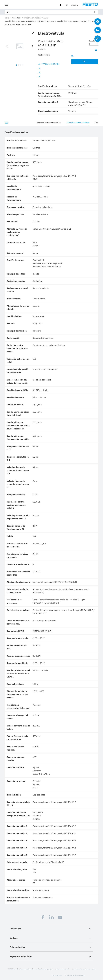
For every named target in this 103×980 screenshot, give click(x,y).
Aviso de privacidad (62, 969)
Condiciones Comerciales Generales (84, 969)
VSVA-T (91, 21)
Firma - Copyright (46, 969)
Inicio (7, 18)
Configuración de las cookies (75, 975)
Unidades (92, 41)
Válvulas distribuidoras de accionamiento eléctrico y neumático (30, 21)
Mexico (75, 5)
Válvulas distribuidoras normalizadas (71, 21)
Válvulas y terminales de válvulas (35, 18)
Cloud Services (57, 975)
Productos (16, 18)
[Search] (52, 12)
